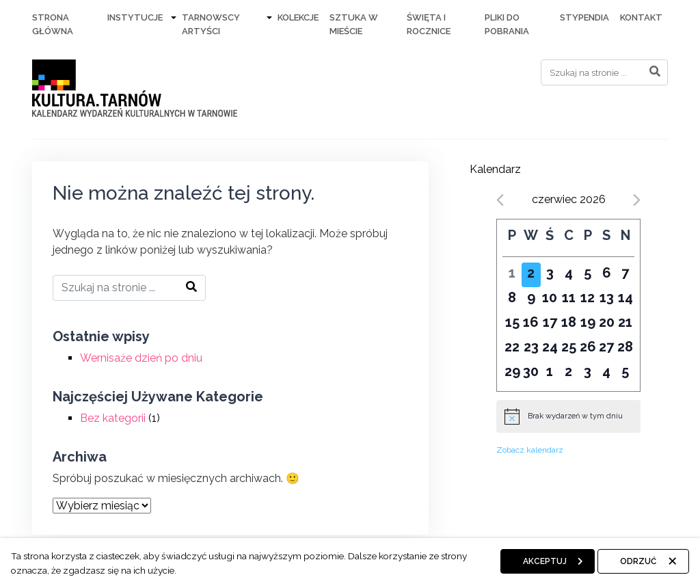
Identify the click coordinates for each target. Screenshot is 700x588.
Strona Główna (53, 24)
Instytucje (135, 17)
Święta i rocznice (429, 24)
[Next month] (637, 200)
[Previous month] (500, 200)
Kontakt (641, 17)
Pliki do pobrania (507, 24)
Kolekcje (298, 17)
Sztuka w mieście (354, 24)
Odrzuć (638, 561)
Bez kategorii (113, 418)
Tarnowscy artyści (211, 24)
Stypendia (584, 17)
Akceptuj (545, 561)
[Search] (604, 72)
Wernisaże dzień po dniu (141, 358)
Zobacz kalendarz (530, 450)
